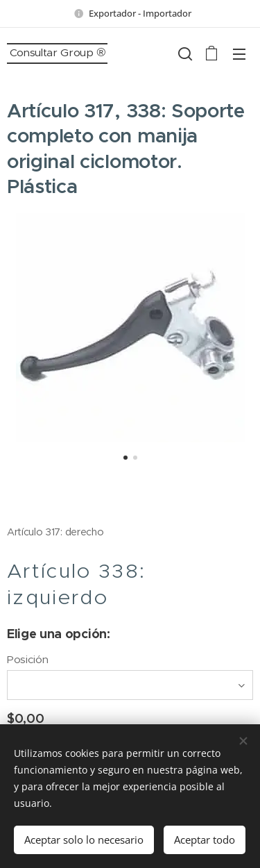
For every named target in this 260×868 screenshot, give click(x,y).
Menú (239, 54)
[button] (184, 53)
